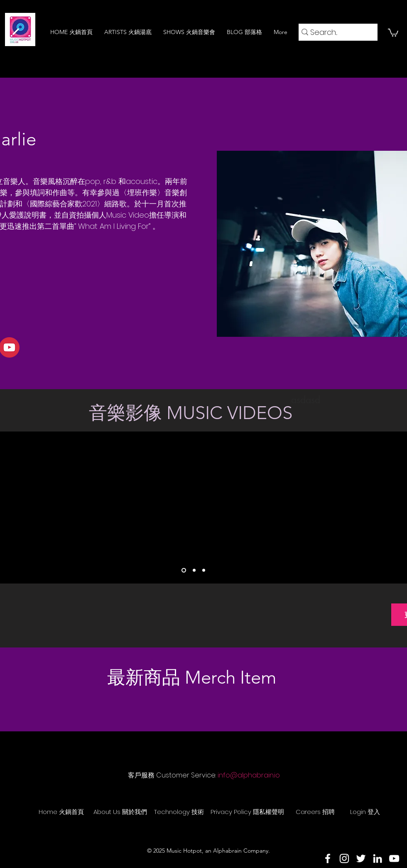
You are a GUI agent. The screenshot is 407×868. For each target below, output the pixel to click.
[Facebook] (328, 858)
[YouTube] (394, 858)
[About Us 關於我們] (120, 812)
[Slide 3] (204, 570)
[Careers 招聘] (315, 812)
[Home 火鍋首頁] (61, 812)
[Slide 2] (194, 570)
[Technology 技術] (179, 812)
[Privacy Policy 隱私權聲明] (247, 812)
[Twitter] (361, 858)
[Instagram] (344, 858)
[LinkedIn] (378, 858)
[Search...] (335, 32)
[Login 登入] (365, 812)
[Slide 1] (184, 570)
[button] (393, 32)
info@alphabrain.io (249, 775)
